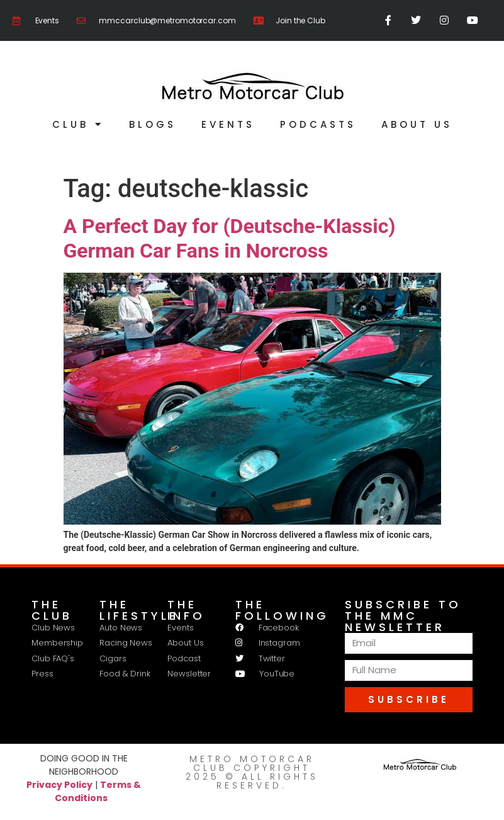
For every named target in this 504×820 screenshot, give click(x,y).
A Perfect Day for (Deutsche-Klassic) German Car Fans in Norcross (230, 238)
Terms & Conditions (98, 791)
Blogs (153, 124)
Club (78, 124)
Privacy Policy (59, 784)
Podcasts (318, 124)
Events (228, 124)
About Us (417, 124)
